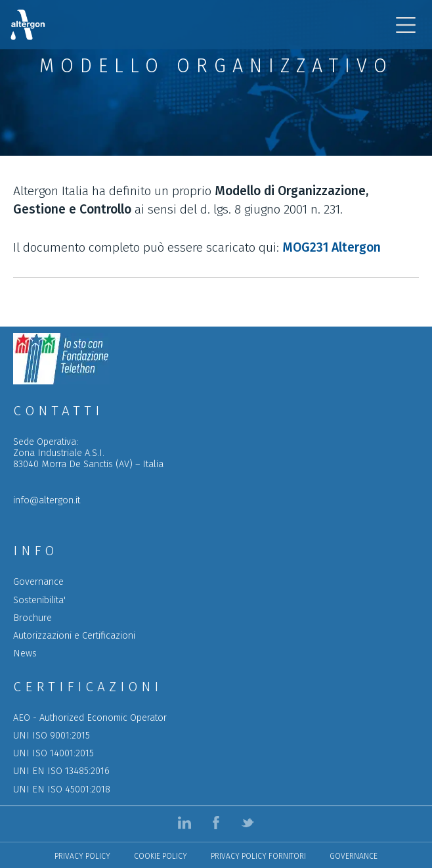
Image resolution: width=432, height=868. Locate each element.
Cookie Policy (161, 856)
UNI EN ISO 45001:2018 (62, 789)
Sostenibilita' (39, 600)
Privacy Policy (82, 856)
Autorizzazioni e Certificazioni (74, 636)
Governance (38, 582)
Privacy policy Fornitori (258, 856)
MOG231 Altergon (332, 247)
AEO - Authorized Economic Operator (90, 718)
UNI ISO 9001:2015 (52, 736)
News (25, 653)
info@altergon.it (47, 500)
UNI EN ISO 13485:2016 (61, 771)
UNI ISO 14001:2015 (54, 753)
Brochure (32, 618)
